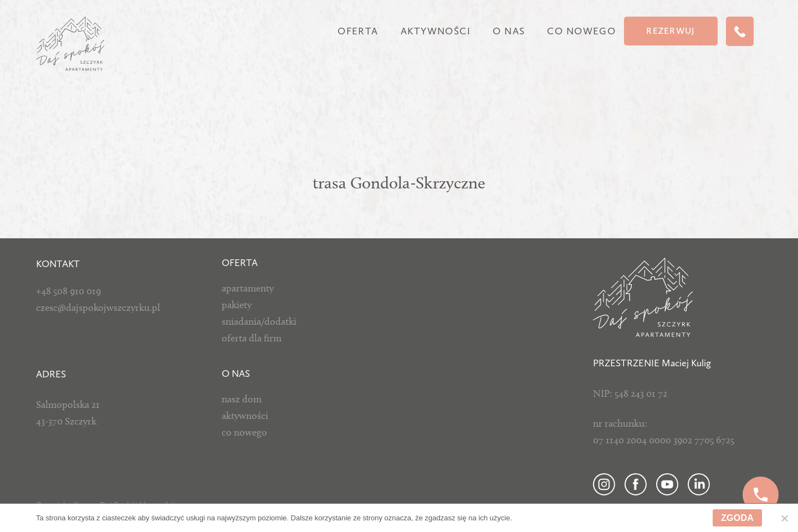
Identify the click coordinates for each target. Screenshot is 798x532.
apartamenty (248, 288)
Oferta (358, 31)
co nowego (244, 432)
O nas (509, 31)
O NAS (236, 374)
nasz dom (242, 399)
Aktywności (436, 31)
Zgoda (737, 518)
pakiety (237, 305)
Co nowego (581, 31)
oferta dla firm (252, 338)
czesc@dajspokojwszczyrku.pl (98, 308)
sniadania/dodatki (259, 321)
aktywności (245, 416)
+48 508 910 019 (68, 291)
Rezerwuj (671, 31)
